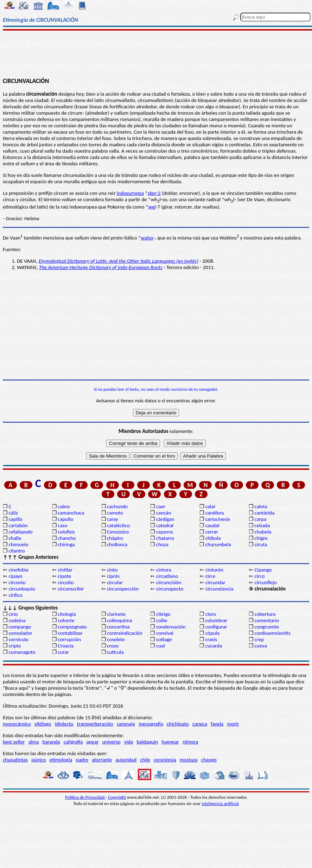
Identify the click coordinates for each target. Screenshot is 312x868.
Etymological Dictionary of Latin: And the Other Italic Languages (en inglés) (119, 261)
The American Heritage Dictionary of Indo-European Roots (101, 267)
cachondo (117, 506)
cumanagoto (22, 652)
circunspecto (170, 589)
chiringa (66, 544)
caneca (200, 724)
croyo (113, 646)
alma (34, 742)
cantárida (264, 513)
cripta (15, 646)
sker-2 (154, 193)
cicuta (261, 544)
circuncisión (169, 582)
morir (233, 724)
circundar (215, 582)
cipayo (15, 576)
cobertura (265, 614)
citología (67, 614)
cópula (213, 633)
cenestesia (165, 760)
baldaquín (147, 742)
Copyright (117, 797)
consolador (20, 633)
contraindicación (125, 633)
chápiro (115, 538)
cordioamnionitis (272, 633)
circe (211, 576)
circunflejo (266, 582)
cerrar (212, 532)
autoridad (126, 760)
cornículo (18, 639)
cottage (164, 639)
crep (259, 639)
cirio (13, 614)
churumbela (218, 544)
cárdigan (165, 519)
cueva (260, 646)
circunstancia (219, 589)
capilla (15, 519)
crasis (211, 639)
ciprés (113, 576)
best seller (14, 742)
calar (211, 506)
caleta (261, 506)
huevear (170, 742)
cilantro (17, 551)
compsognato (72, 627)
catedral (165, 525)
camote (115, 513)
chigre (261, 538)
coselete (116, 639)
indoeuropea (130, 193)
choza (162, 544)
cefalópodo (20, 532)
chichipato (178, 724)
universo (112, 742)
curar (63, 652)
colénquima (119, 620)
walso (147, 238)
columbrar (217, 620)
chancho (67, 538)
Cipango (263, 570)
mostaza (189, 760)
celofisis (66, 532)
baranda (51, 742)
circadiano (167, 576)
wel (152, 207)
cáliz (13, 513)
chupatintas (15, 760)
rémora (190, 742)
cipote (64, 576)
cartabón (18, 525)
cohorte (66, 620)
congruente (267, 627)
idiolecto (64, 724)
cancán (164, 513)
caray (113, 519)
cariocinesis (218, 519)
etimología (61, 760)
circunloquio (22, 589)
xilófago (43, 724)
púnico (39, 760)
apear (93, 742)
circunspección (123, 589)
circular (115, 582)
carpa (260, 519)
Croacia (66, 646)
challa (15, 538)
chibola (213, 538)
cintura (164, 570)
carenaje (126, 724)
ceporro (165, 532)
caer (161, 506)
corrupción (69, 639)
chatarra (165, 538)
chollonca (117, 544)
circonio (17, 582)
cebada (262, 525)
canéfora (215, 513)
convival (165, 633)
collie (162, 620)
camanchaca (71, 513)
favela (217, 724)
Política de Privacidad (85, 797)
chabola (263, 532)
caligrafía (73, 742)
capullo (65, 519)
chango (209, 760)
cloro (211, 614)
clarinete (116, 614)
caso (62, 525)
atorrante (102, 760)
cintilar (65, 570)
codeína (17, 620)
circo (259, 576)
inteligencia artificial (220, 803)
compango (20, 627)
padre (82, 760)
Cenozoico (118, 532)
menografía (151, 724)
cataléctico (118, 525)
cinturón (214, 570)
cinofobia (18, 570)
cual (161, 646)
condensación (171, 627)
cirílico (15, 595)
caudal (212, 525)
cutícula (115, 652)
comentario (267, 620)
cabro (64, 506)
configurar (216, 627)
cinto (112, 570)
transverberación (95, 724)
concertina (118, 627)
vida (129, 742)
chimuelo (18, 544)
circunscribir (71, 589)
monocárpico (17, 724)
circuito (66, 582)
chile (145, 760)
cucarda (214, 646)
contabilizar (70, 633)
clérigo (163, 614)
